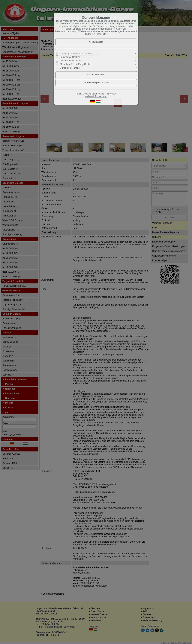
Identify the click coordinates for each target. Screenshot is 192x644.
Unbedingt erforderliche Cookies (76, 54)
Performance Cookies (71, 61)
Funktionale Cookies (70, 57)
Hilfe (104, 34)
